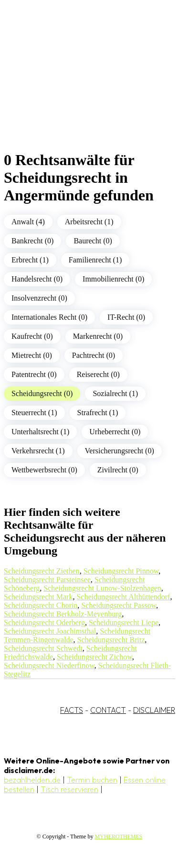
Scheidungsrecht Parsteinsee (47, 580)
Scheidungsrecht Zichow (95, 657)
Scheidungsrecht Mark (38, 597)
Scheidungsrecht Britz (111, 640)
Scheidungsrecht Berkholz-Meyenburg (63, 614)
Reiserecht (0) (98, 374)
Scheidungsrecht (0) (42, 393)
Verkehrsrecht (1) (38, 451)
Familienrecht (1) (95, 260)
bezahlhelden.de (32, 780)
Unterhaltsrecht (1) (40, 432)
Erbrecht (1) (30, 260)
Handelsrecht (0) (37, 279)
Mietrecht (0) (32, 355)
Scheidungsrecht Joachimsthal (50, 631)
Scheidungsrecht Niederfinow (49, 665)
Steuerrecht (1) (34, 413)
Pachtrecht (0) (94, 355)
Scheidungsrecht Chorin (41, 605)
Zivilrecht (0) (118, 470)
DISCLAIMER (154, 710)
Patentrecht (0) (34, 374)
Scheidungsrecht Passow (119, 605)
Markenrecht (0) (98, 336)
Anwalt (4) (28, 222)
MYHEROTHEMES (118, 837)
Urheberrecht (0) (115, 432)
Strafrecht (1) (98, 413)
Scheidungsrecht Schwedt (43, 648)
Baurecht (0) (93, 241)
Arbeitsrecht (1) (89, 222)
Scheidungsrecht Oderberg (44, 622)
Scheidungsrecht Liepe (124, 622)
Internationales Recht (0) (49, 317)
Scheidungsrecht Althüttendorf (123, 597)
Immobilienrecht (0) (113, 279)
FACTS (72, 710)
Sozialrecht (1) (115, 393)
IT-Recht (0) (126, 317)
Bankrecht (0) (32, 241)
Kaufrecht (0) (32, 336)
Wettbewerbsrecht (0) (44, 470)
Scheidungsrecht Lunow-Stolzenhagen (102, 588)
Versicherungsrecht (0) (120, 451)
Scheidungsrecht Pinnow (121, 571)
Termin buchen (92, 780)
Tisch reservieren (69, 789)
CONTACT (108, 710)
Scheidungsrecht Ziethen (42, 571)
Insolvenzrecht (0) (39, 298)
